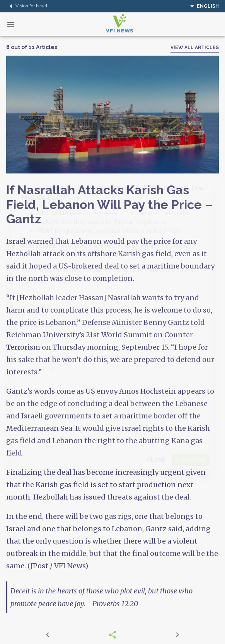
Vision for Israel (27, 6)
